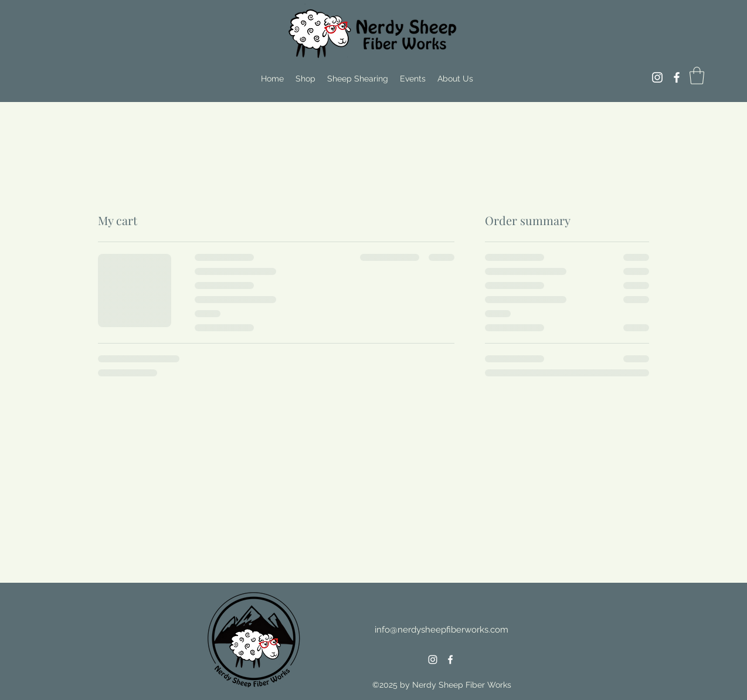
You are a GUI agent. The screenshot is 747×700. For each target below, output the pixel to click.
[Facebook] (677, 77)
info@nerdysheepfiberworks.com (442, 630)
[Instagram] (657, 77)
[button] (697, 76)
